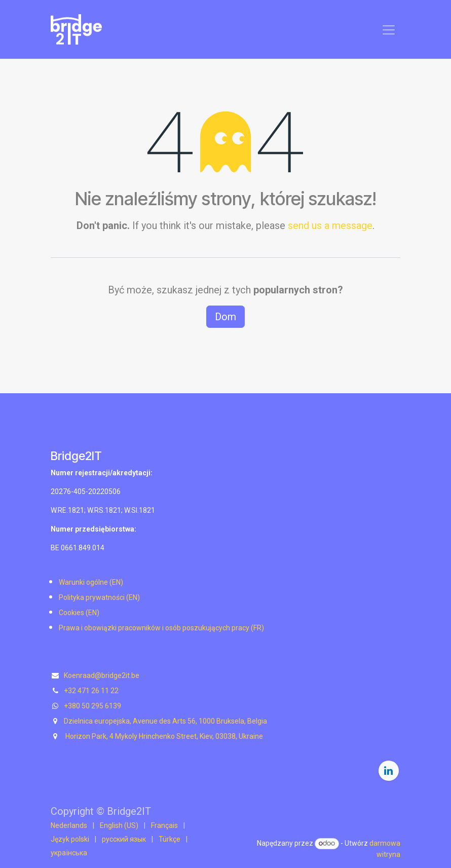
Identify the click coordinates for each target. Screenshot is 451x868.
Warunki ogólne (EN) (91, 582)
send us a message (330, 225)
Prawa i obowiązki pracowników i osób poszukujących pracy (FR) (161, 628)
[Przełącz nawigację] (389, 29)
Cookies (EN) (79, 613)
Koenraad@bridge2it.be (102, 675)
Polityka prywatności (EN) (99, 597)
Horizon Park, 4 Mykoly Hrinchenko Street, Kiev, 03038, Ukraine (163, 736)
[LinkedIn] (389, 771)
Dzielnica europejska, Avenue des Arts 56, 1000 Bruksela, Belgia (165, 721)
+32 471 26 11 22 (91, 691)
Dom (225, 317)
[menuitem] (69, 826)
